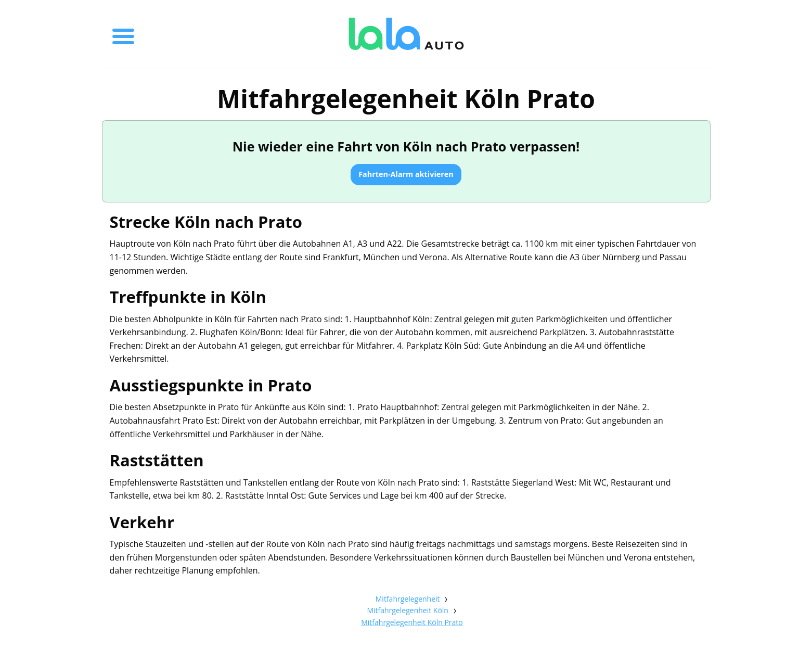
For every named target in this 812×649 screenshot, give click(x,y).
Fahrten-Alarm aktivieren (406, 174)
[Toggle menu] (123, 34)
